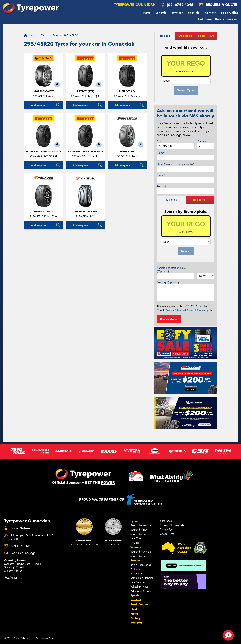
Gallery (220, 19)
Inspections (137, 574)
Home (29, 35)
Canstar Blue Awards (172, 525)
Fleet (200, 19)
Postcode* (163, 187)
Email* (161, 175)
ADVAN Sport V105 (85, 212)
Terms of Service (196, 310)
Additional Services (141, 591)
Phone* (176, 164)
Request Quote (169, 319)
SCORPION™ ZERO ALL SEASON (44, 152)
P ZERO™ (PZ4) (85, 91)
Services (177, 13)
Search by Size (139, 530)
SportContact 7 (44, 91)
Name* (161, 153)
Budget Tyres (167, 529)
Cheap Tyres (167, 534)
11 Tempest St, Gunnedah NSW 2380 (32, 537)
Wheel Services (139, 587)
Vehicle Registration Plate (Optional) (171, 270)
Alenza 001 (127, 152)
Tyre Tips (135, 543)
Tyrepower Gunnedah (132, 5)
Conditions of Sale (44, 638)
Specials (194, 13)
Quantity (202, 141)
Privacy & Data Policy (24, 638)
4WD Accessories (141, 565)
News (209, 19)
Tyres (147, 13)
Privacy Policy (173, 310)
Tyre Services (138, 582)
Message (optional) (168, 283)
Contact (210, 13)
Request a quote (218, 5)
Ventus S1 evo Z (44, 212)
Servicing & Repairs (142, 578)
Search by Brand (140, 534)
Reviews (232, 19)
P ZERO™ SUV (127, 91)
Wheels (161, 13)
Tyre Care (136, 538)
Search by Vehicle (141, 525)
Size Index (166, 521)
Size (159, 141)
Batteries (135, 569)
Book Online (230, 13)
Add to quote (39, 105)
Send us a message (23, 553)
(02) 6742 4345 (180, 5)
